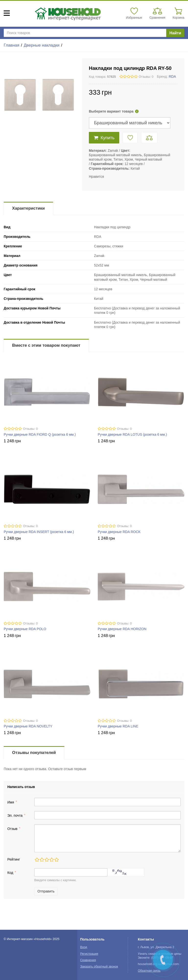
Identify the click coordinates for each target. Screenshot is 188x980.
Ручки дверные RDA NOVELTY (28, 726)
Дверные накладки (42, 45)
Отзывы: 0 (146, 77)
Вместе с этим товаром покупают (46, 345)
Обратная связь (149, 971)
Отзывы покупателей (34, 753)
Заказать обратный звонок (99, 967)
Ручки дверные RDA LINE (118, 726)
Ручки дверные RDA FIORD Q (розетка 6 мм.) (40, 434)
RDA (172, 76)
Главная (12, 45)
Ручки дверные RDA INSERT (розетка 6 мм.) (39, 532)
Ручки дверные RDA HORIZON (122, 629)
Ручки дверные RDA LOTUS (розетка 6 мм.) (132, 434)
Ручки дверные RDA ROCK (119, 532)
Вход (84, 947)
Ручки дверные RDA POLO (25, 629)
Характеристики (29, 208)
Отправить (46, 891)
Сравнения (88, 960)
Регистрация (89, 954)
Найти (175, 33)
